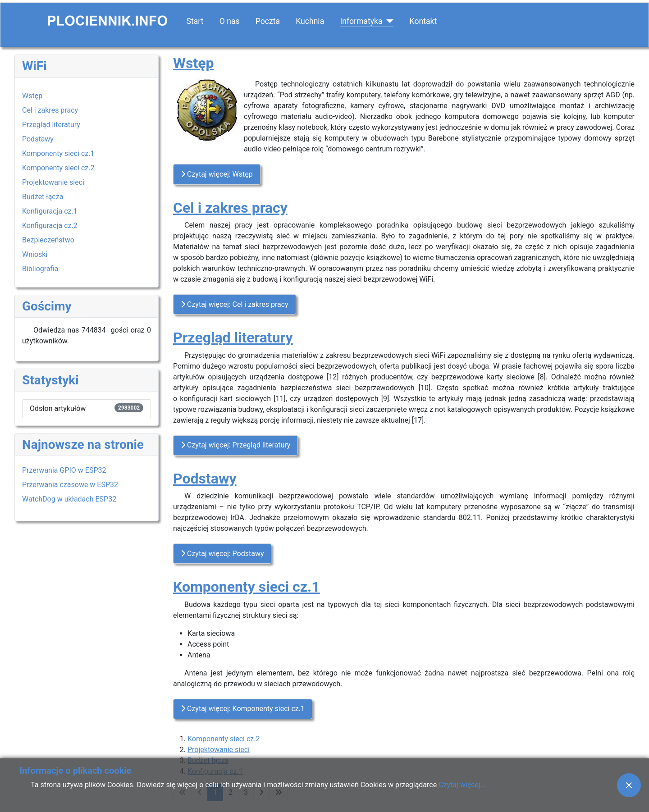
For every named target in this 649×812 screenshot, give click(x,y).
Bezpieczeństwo (48, 240)
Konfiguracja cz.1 (50, 211)
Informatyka (361, 21)
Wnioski (35, 254)
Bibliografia (40, 269)
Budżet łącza (43, 197)
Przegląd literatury (51, 125)
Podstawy (38, 139)
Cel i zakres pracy (50, 110)
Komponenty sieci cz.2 (58, 168)
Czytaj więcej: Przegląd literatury (235, 445)
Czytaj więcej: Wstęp (217, 174)
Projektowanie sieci (53, 182)
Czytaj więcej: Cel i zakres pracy (235, 304)
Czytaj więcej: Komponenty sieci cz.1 (243, 709)
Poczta (268, 21)
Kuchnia (310, 21)
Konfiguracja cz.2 (50, 226)
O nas (230, 21)
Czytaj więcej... (462, 785)
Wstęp (32, 96)
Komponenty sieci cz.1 (58, 153)
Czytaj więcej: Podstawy (222, 554)
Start (195, 21)
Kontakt (423, 21)
